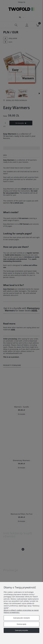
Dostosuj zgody (21, 624)
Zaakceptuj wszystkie (21, 630)
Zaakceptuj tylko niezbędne (21, 618)
